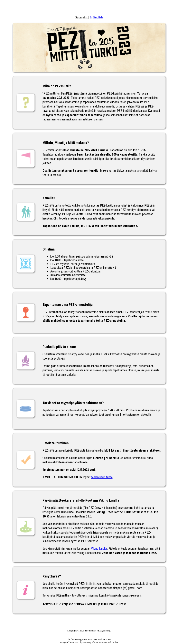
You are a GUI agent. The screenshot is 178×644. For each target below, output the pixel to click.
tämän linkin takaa (102, 477)
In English (97, 17)
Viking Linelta (99, 549)
